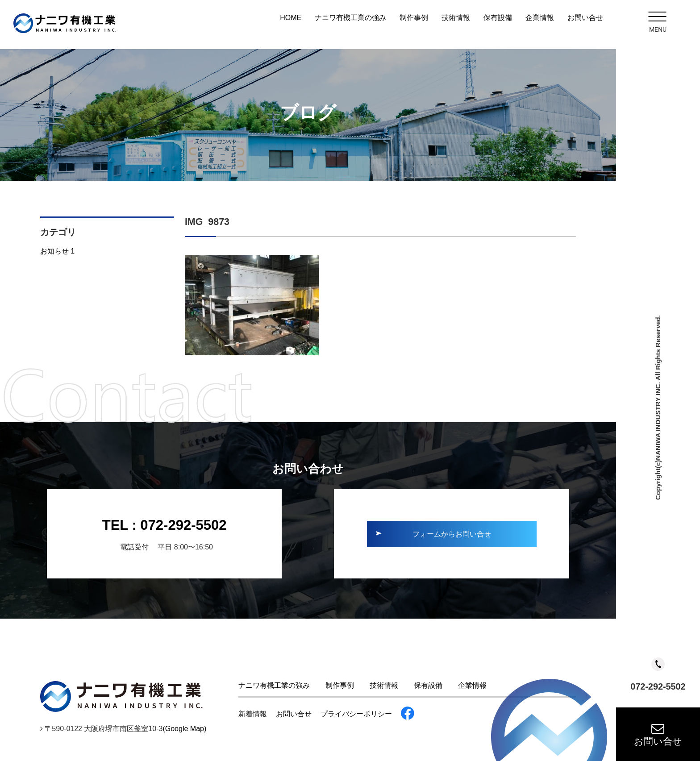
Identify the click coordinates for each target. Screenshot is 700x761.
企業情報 (540, 18)
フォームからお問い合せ (452, 534)
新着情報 (253, 714)
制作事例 (414, 18)
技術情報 (456, 18)
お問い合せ (658, 734)
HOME (291, 18)
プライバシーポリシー (356, 714)
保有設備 (498, 18)
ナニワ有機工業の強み (350, 18)
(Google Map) (184, 729)
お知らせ (57, 251)
